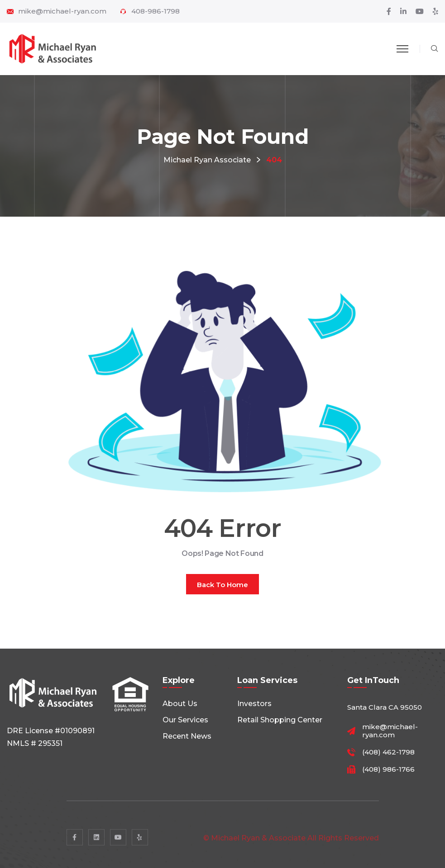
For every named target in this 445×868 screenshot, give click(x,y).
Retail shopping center (280, 720)
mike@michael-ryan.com (62, 11)
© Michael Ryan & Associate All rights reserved (291, 842)
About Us (180, 704)
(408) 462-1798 (388, 752)
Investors (254, 704)
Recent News (187, 736)
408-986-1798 (156, 11)
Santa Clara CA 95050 (385, 707)
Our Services (185, 720)
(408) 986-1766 (388, 769)
